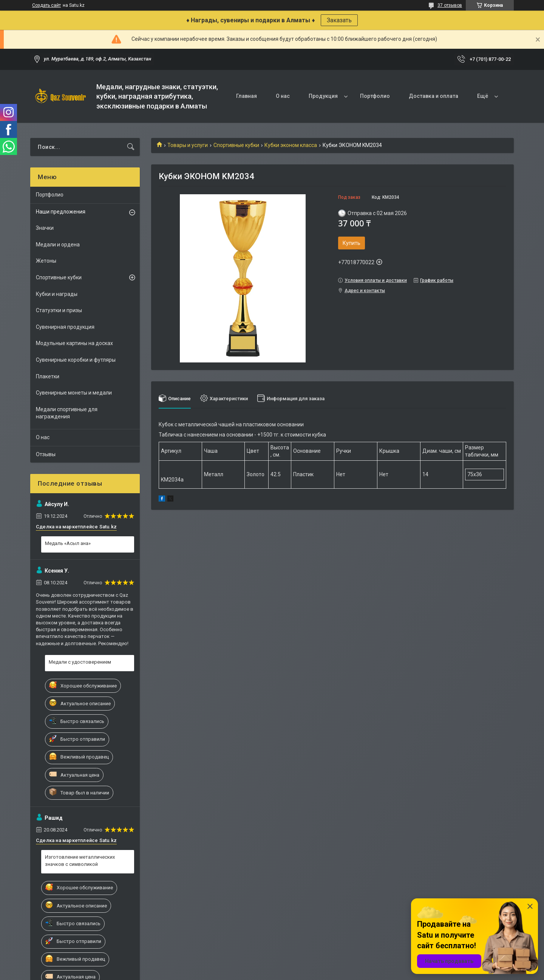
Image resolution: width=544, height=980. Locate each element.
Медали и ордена (58, 245)
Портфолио (375, 96)
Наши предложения (61, 212)
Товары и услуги (188, 145)
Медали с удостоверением (80, 662)
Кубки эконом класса (291, 145)
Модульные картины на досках (74, 343)
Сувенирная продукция (65, 327)
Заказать (339, 20)
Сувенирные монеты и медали (74, 393)
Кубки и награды (57, 294)
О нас (283, 96)
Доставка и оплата (433, 96)
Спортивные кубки (236, 145)
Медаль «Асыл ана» (68, 543)
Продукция (323, 96)
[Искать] (131, 147)
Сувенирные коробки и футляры (76, 360)
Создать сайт (46, 5)
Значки (45, 228)
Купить (352, 243)
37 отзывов (450, 5)
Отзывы (46, 454)
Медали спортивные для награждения (67, 413)
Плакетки (48, 376)
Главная (246, 96)
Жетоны (46, 261)
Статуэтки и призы (59, 310)
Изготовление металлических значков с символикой (80, 860)
